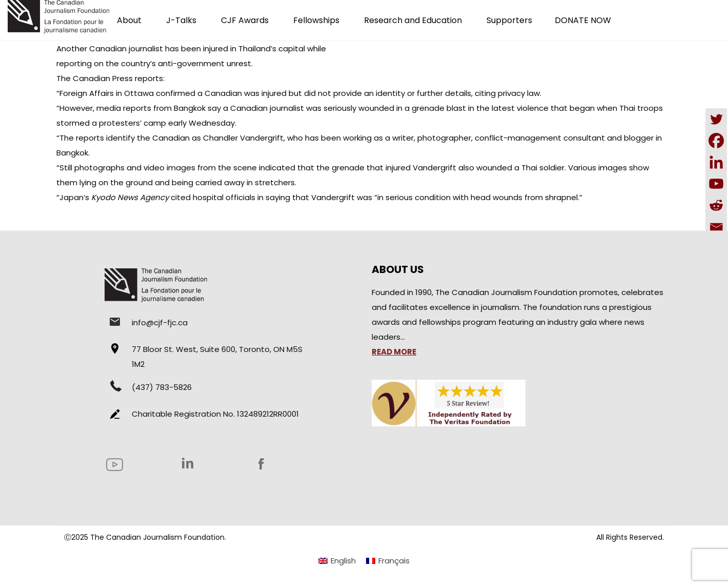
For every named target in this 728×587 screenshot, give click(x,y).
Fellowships (316, 20)
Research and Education (413, 20)
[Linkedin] (716, 162)
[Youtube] (716, 184)
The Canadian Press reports (110, 78)
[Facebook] (716, 141)
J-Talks (181, 20)
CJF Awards (245, 20)
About (129, 20)
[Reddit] (716, 205)
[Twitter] (716, 119)
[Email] (716, 227)
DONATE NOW (583, 20)
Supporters (509, 20)
